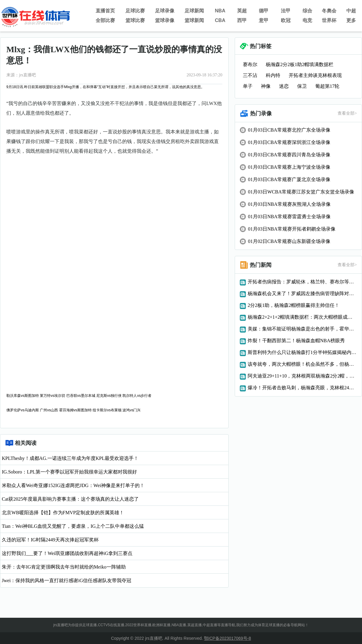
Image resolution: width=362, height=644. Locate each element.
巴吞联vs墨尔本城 (81, 396)
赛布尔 (250, 64)
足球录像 (165, 11)
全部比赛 (105, 20)
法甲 (286, 11)
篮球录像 (165, 20)
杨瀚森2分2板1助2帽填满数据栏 (300, 64)
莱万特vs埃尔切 (52, 396)
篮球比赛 (135, 20)
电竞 (307, 20)
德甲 (264, 11)
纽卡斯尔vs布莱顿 (107, 410)
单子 (248, 86)
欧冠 (286, 20)
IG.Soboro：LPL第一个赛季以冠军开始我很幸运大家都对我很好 (69, 472)
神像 (266, 86)
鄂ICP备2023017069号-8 (227, 638)
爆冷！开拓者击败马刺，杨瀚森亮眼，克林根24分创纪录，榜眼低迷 (302, 388)
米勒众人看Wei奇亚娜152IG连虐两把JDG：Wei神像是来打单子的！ (73, 485)
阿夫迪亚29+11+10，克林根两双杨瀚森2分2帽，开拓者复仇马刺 (302, 376)
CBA (220, 20)
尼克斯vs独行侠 (109, 396)
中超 (351, 11)
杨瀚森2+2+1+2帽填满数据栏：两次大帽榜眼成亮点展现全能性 (302, 317)
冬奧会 (329, 11)
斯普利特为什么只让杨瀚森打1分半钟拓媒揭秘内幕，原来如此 (302, 352)
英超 (242, 11)
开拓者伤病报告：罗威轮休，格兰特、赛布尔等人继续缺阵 (302, 282)
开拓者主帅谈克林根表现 (315, 75)
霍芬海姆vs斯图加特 (75, 410)
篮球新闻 (194, 20)
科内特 (273, 75)
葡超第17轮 (327, 86)
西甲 (242, 20)
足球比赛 (135, 11)
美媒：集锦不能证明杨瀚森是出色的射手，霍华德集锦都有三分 (302, 329)
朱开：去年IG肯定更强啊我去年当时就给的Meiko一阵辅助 (64, 567)
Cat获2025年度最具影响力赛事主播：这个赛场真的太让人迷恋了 (70, 499)
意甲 (264, 20)
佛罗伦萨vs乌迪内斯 (23, 410)
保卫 (302, 86)
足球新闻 (194, 11)
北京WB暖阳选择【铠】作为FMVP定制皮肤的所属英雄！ (63, 513)
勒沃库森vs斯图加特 (23, 396)
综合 (307, 11)
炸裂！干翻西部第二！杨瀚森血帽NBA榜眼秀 (296, 341)
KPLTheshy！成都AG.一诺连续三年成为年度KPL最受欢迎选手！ (70, 458)
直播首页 (105, 11)
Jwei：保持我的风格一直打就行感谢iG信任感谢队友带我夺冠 (67, 580)
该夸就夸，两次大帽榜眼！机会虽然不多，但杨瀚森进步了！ (302, 364)
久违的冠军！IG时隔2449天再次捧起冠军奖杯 (50, 540)
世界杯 (329, 20)
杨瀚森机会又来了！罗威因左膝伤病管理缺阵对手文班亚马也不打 (302, 293)
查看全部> (347, 113)
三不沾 (250, 75)
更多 (351, 20)
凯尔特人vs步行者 (137, 396)
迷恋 (284, 86)
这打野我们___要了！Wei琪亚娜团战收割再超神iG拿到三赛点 (67, 553)
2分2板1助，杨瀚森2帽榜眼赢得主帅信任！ (294, 305)
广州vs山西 (49, 410)
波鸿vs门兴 (132, 410)
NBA (220, 11)
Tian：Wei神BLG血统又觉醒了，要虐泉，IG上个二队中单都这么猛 (73, 526)
